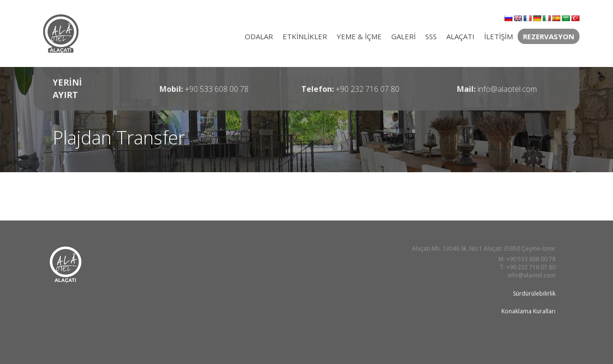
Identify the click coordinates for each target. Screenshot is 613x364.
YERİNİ (67, 88)
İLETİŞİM (499, 36)
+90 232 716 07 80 (368, 89)
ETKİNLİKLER (305, 36)
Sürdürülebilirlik (534, 293)
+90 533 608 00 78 (217, 89)
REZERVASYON (549, 36)
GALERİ (403, 36)
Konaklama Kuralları (528, 311)
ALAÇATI (460, 36)
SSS (431, 36)
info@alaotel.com (507, 89)
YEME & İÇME (359, 36)
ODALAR (259, 36)
